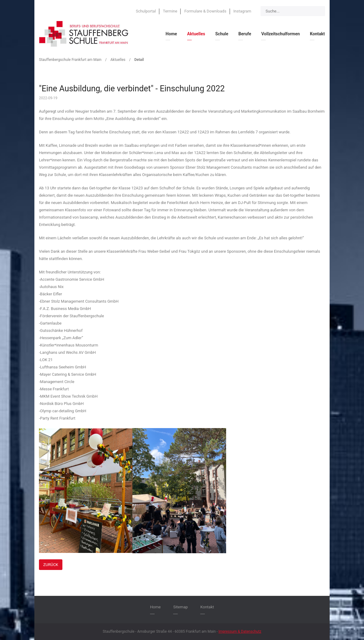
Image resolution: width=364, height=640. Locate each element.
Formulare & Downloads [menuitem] (205, 11)
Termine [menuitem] (170, 11)
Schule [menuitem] (222, 34)
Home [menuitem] (171, 34)
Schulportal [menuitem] (146, 11)
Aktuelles (118, 60)
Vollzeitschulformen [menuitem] (280, 34)
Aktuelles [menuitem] (196, 34)
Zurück (51, 565)
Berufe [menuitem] (245, 34)
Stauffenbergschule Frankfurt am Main (70, 60)
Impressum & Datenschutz (240, 631)
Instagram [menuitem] (242, 11)
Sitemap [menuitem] (180, 607)
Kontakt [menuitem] (317, 34)
